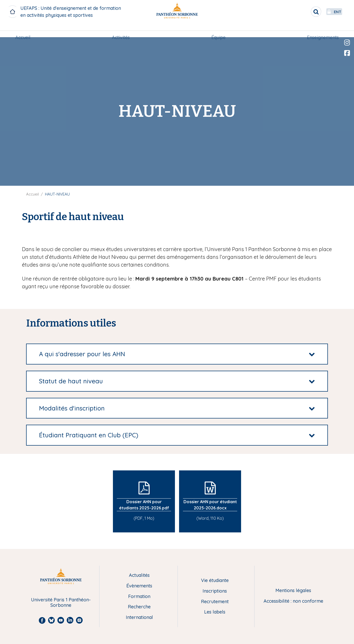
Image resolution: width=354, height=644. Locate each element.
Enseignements (321, 30)
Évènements (139, 586)
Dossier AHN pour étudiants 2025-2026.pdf (144, 505)
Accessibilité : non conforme (293, 601)
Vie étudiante (215, 581)
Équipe (218, 30)
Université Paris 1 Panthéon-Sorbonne (61, 603)
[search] (304, 12)
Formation (139, 597)
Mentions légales (293, 591)
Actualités (139, 575)
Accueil (24, 30)
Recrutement (215, 602)
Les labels (215, 612)
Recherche (139, 607)
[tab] (177, 354)
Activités (121, 30)
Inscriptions (215, 591)
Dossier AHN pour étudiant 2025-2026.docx (210, 505)
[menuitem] (24, 30)
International (139, 618)
